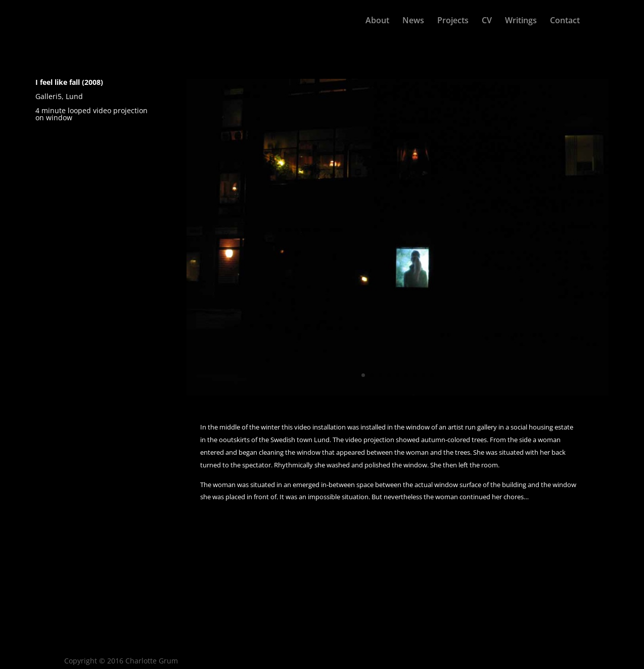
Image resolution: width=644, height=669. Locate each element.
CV (487, 21)
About (377, 21)
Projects (453, 21)
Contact (565, 21)
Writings (521, 21)
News (413, 21)
